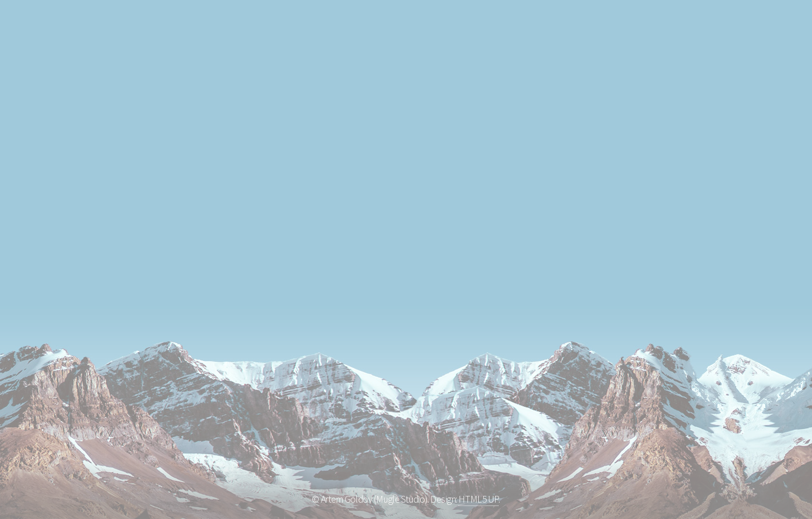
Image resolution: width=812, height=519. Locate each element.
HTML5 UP (478, 499)
